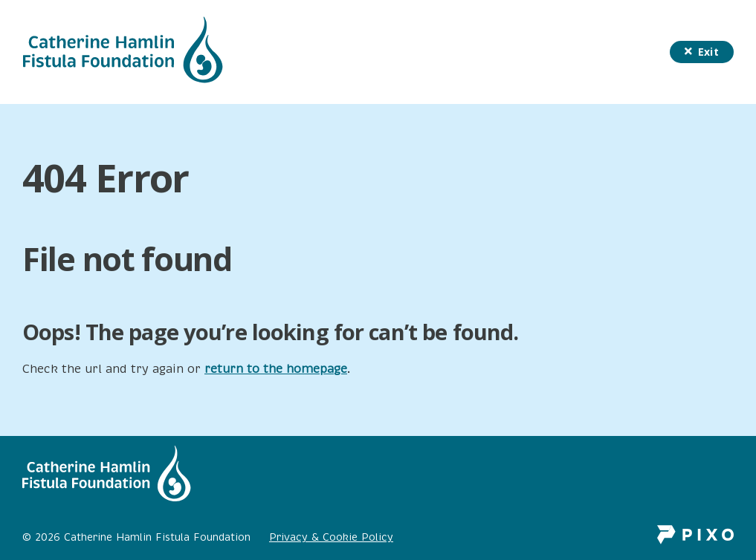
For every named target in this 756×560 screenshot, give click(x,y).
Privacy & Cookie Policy (331, 537)
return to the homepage (276, 369)
